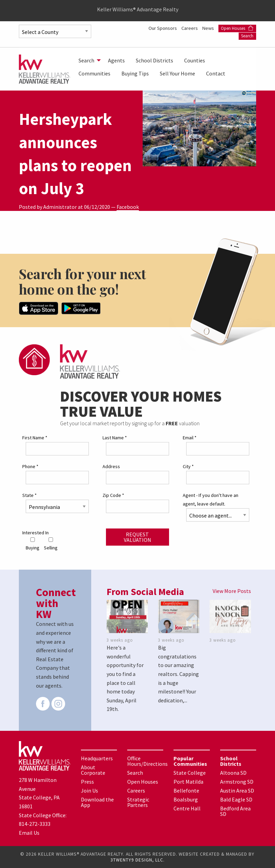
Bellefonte (186, 790)
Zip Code (113, 495)
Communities (94, 73)
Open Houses (237, 28)
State (29, 495)
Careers (190, 28)
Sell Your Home (177, 73)
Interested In (35, 533)
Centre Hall (187, 808)
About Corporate (93, 770)
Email (190, 438)
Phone (30, 466)
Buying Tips (135, 73)
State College (190, 773)
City (188, 466)
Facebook (128, 207)
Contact (216, 73)
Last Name (115, 438)
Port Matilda (188, 782)
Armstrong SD (237, 782)
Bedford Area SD (235, 811)
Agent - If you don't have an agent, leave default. (211, 500)
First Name (35, 438)
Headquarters (97, 758)
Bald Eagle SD (236, 799)
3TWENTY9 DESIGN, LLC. (137, 860)
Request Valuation (137, 537)
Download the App (97, 802)
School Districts (154, 60)
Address (111, 466)
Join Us (89, 790)
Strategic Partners (138, 802)
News (209, 28)
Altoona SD (233, 773)
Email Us (29, 833)
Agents (116, 60)
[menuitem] (88, 60)
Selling (51, 544)
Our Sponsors (163, 28)
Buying (33, 544)
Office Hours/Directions (147, 761)
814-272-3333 (35, 824)
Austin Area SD (237, 790)
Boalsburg (186, 799)
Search (247, 36)
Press (87, 782)
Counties (195, 60)
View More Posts (232, 591)
